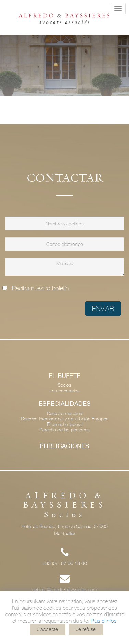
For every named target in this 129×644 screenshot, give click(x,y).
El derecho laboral (65, 424)
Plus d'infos (104, 621)
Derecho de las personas (64, 430)
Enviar (103, 309)
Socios (64, 385)
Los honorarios (65, 391)
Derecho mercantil (65, 413)
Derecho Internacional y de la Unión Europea (65, 419)
